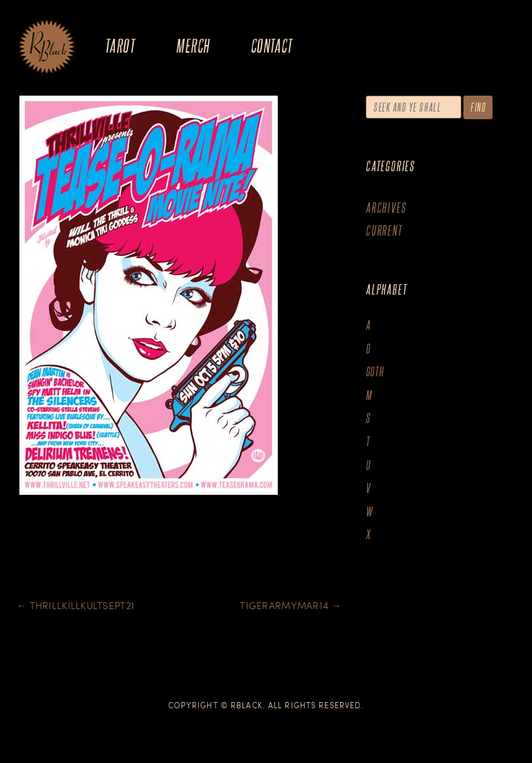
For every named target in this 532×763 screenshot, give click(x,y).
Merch (193, 45)
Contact (272, 45)
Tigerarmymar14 (290, 605)
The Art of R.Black (47, 48)
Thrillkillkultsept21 (76, 605)
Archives (386, 208)
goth (375, 372)
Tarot (120, 45)
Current (384, 230)
